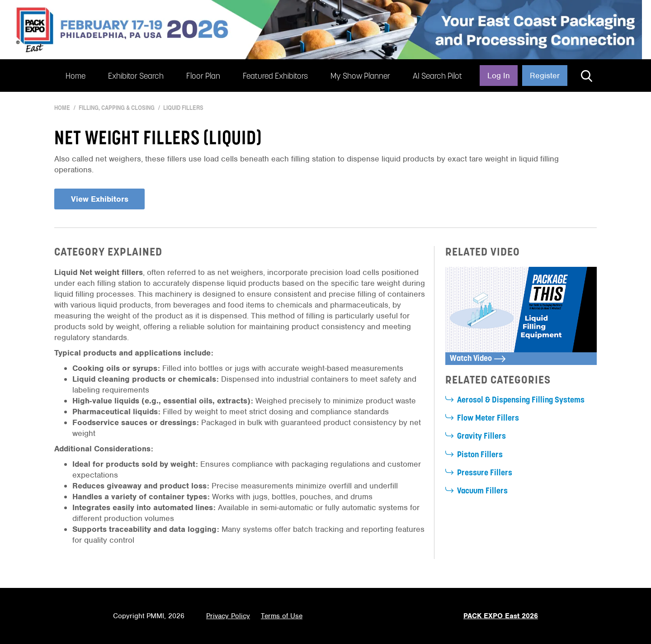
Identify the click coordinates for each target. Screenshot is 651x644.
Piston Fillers (480, 455)
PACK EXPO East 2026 (501, 616)
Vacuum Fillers (482, 491)
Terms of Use (282, 616)
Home (75, 77)
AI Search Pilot (437, 77)
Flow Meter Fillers (488, 419)
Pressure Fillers (485, 473)
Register (545, 76)
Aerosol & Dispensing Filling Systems (521, 400)
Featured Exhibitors (275, 77)
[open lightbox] (521, 316)
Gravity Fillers (481, 437)
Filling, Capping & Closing (117, 108)
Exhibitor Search (136, 77)
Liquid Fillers (183, 108)
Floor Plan (203, 77)
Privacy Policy (228, 616)
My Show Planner (360, 77)
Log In (499, 76)
